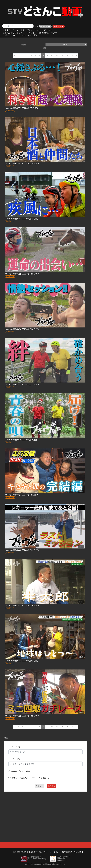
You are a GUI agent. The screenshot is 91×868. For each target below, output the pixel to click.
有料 (33, 778)
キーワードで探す (15, 747)
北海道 (36, 35)
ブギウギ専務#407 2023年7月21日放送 (22, 384)
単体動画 (14, 771)
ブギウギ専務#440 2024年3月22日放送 (22, 550)
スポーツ (7, 35)
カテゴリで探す (14, 759)
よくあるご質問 (42, 26)
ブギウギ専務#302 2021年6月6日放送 (22, 661)
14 (72, 55)
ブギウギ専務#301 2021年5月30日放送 (22, 605)
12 (62, 55)
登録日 (32, 45)
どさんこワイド (34, 30)
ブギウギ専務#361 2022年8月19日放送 (22, 163)
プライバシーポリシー (52, 852)
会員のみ (25, 778)
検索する (51, 786)
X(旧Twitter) (78, 852)
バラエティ (48, 30)
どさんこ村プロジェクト (14, 33)
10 (52, 55)
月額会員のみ (44, 778)
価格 (54, 48)
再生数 (74, 45)
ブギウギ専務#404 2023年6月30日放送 (22, 329)
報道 (23, 30)
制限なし (14, 778)
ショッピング (25, 35)
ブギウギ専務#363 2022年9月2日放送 (22, 219)
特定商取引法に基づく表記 (32, 852)
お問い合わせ (55, 26)
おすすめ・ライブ (10, 30)
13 (67, 55)
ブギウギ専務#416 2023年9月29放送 (21, 440)
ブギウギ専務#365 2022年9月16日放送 (22, 274)
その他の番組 (43, 33)
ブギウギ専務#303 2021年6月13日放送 (22, 716)
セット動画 (25, 771)
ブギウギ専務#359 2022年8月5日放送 (22, 108)
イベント (31, 33)
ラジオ (54, 33)
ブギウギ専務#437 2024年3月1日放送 (22, 495)
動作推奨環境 (67, 852)
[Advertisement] (45, 811)
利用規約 (17, 852)
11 (57, 55)
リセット (40, 786)
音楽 (15, 35)
